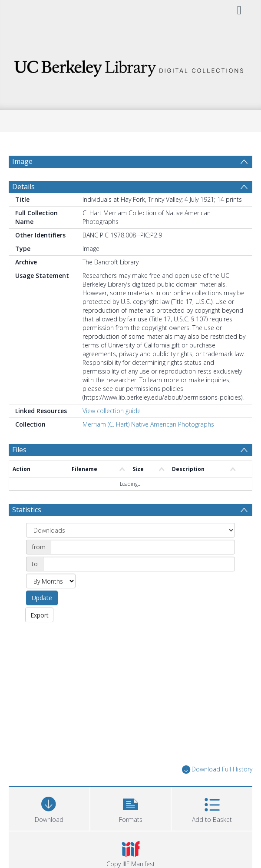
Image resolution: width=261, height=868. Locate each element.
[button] (131, 829)
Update (42, 619)
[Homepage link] (130, 66)
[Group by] (130, 551)
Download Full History (217, 790)
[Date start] (143, 568)
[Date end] (139, 585)
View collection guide (112, 432)
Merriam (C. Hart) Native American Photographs (148, 445)
